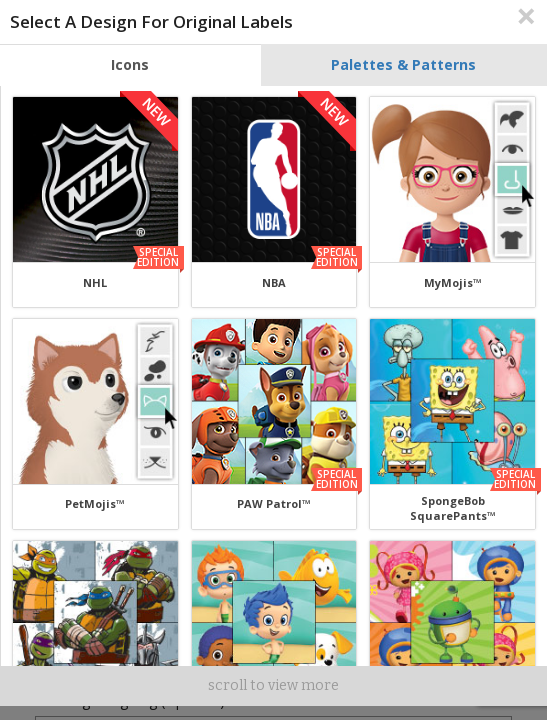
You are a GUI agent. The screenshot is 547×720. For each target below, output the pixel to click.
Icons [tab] (130, 64)
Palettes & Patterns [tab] (403, 64)
